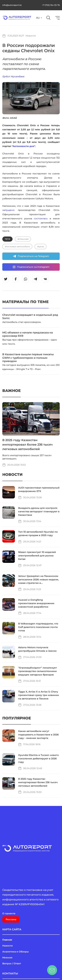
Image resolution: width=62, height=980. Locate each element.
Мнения (7, 958)
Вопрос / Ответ (12, 963)
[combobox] (39, 18)
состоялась (41, 218)
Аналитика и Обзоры (16, 952)
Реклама (11, 919)
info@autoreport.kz (12, 5)
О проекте (9, 913)
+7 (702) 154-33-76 (51, 5)
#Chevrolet (23, 239)
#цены (41, 246)
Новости (31, 36)
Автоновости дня (23, 146)
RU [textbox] (38, 18)
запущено (8, 210)
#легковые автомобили (17, 246)
